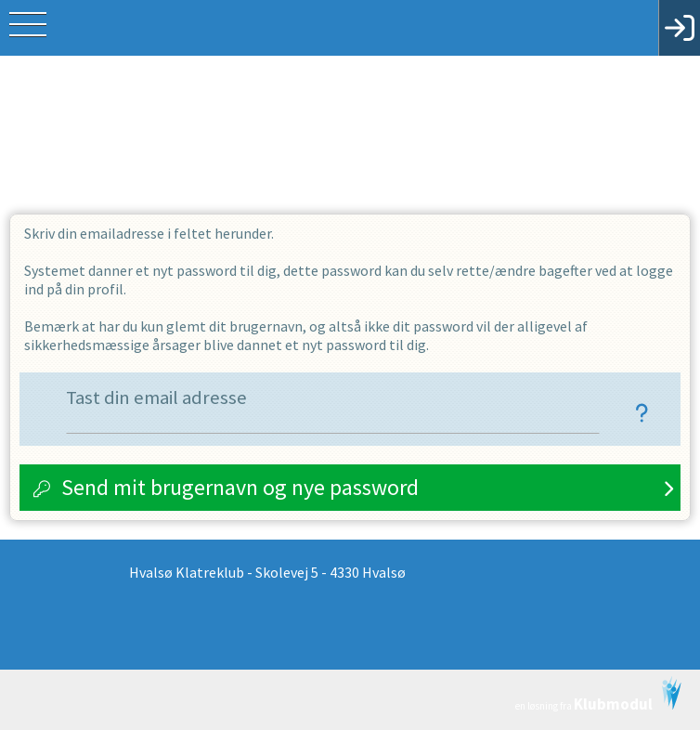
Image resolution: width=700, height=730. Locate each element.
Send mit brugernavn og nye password (240, 487)
